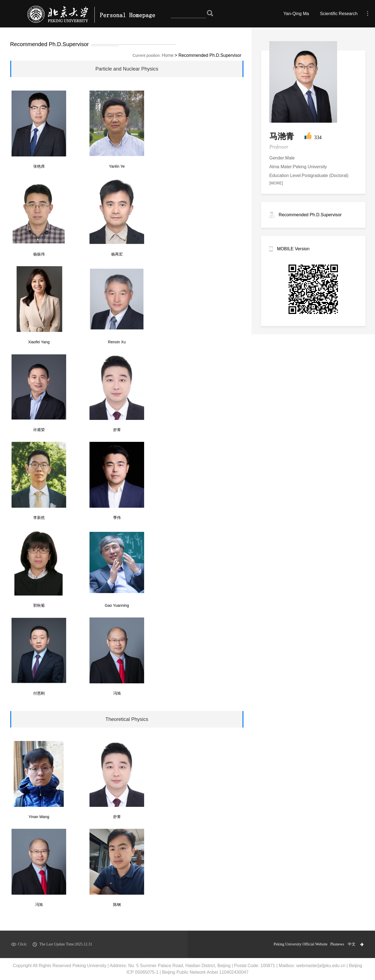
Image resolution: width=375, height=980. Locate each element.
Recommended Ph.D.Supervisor (310, 215)
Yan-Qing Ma (296, 14)
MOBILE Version (293, 249)
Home (168, 55)
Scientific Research (339, 14)
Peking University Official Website (301, 944)
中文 (352, 944)
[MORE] (276, 183)
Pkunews (337, 944)
